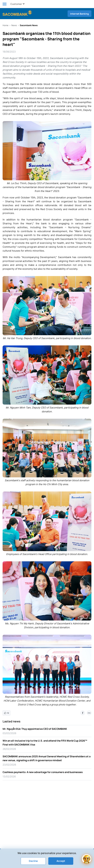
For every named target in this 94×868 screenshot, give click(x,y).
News (14, 25)
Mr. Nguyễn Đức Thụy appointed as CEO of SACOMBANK (35, 729)
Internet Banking (79, 14)
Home (6, 25)
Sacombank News (29, 25)
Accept (61, 861)
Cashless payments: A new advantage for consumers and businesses (43, 772)
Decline (33, 861)
